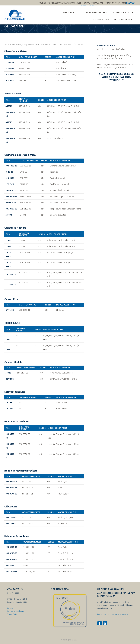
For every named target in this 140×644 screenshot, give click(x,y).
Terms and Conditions (16, 611)
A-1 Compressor (15, 15)
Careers (10, 608)
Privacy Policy (12, 614)
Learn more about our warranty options (113, 614)
